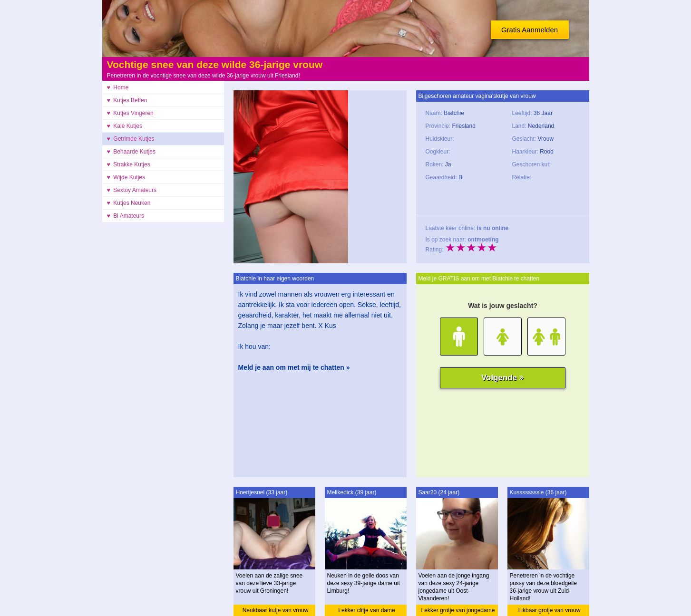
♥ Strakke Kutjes (129, 164)
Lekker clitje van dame (366, 610)
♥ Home (118, 87)
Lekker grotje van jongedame (458, 610)
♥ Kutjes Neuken (129, 203)
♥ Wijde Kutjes (126, 177)
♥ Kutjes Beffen (127, 100)
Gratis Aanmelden (530, 30)
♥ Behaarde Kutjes (131, 152)
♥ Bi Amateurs (126, 216)
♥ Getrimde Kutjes (131, 139)
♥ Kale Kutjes (125, 126)
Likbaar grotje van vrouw (550, 610)
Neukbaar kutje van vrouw (276, 610)
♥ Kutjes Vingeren (130, 113)
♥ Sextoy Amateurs (132, 190)
